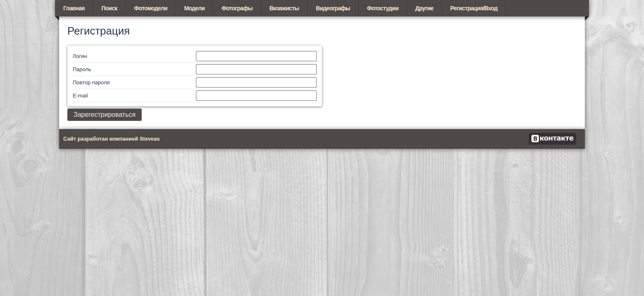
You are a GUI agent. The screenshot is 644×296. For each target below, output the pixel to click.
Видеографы (333, 8)
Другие (424, 8)
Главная (74, 8)
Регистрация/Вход (474, 8)
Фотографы (237, 8)
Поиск (109, 8)
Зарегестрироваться (105, 114)
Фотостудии (383, 8)
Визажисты (284, 8)
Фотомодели (151, 8)
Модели (194, 8)
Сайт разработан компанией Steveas (112, 139)
